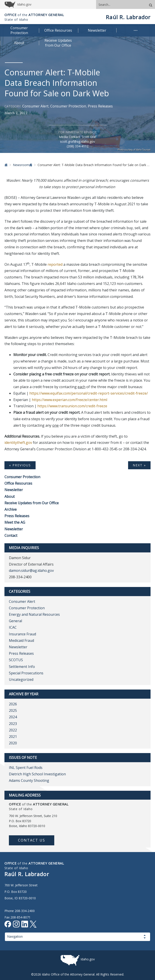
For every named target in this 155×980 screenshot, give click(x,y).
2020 (13, 743)
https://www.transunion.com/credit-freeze (72, 406)
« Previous (20, 465)
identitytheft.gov (18, 443)
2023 (13, 724)
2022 (13, 730)
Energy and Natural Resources (34, 614)
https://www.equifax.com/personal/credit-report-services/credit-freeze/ (89, 393)
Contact (11, 535)
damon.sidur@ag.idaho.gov (31, 570)
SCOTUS (16, 660)
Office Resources (18, 483)
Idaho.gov (88, 959)
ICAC (13, 627)
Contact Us (32, 840)
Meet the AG (15, 522)
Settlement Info (22, 667)
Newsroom (21, 165)
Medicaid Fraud (21, 640)
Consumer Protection (68, 106)
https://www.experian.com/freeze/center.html (69, 400)
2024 (13, 717)
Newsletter (14, 490)
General (15, 621)
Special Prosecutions (26, 673)
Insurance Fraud (22, 634)
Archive (11, 509)
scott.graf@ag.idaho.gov (77, 141)
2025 (13, 710)
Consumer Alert (35, 106)
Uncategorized (21, 679)
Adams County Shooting (29, 780)
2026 (13, 704)
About (10, 496)
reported (55, 264)
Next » (139, 465)
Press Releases (100, 106)
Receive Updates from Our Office (32, 503)
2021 (13, 737)
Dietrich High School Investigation (37, 774)
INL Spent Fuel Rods (26, 768)
